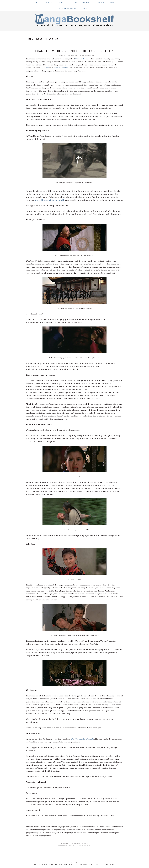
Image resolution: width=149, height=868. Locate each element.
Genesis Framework (105, 864)
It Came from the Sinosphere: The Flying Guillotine (74, 51)
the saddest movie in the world (50, 200)
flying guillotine (76, 846)
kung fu (87, 846)
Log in (75, 862)
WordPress (85, 864)
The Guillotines (83, 59)
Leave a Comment (87, 56)
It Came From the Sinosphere (80, 844)
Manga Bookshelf (74, 20)
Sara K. (75, 56)
